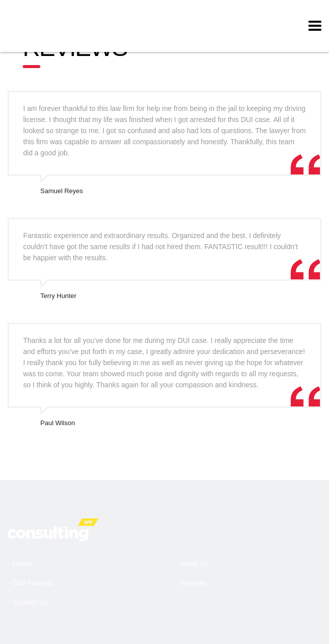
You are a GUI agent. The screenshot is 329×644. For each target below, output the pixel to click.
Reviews (193, 583)
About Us (194, 564)
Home (22, 564)
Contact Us (30, 602)
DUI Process (33, 583)
